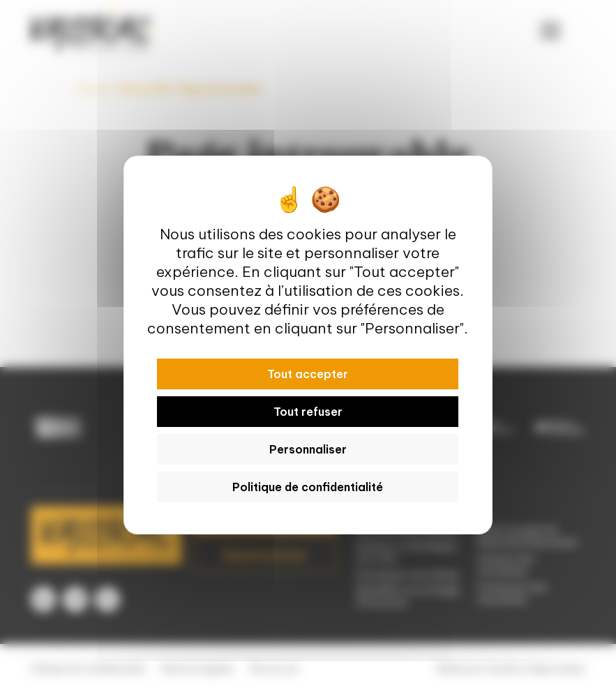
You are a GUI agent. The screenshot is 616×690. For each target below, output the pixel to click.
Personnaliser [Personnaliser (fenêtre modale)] (308, 449)
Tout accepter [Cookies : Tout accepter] (308, 374)
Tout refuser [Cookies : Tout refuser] (308, 412)
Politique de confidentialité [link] (308, 487)
